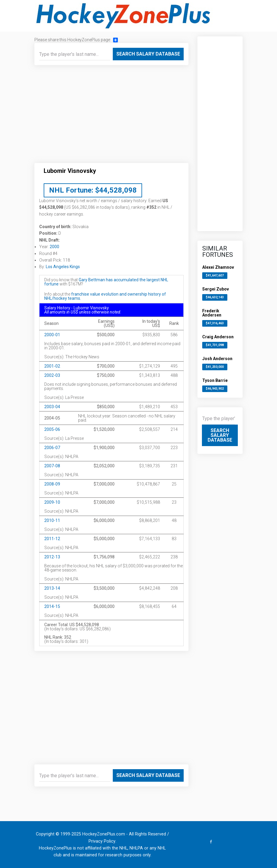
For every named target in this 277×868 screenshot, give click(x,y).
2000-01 (52, 335)
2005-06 (52, 429)
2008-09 (52, 484)
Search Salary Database (148, 54)
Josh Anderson (217, 359)
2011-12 (52, 539)
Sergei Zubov (216, 289)
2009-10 (52, 502)
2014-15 (52, 606)
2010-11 (52, 520)
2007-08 (52, 466)
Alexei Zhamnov (218, 267)
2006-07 (52, 448)
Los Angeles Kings (63, 267)
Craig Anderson (218, 337)
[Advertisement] (111, 116)
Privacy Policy (102, 841)
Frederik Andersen (212, 313)
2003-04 (52, 407)
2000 (54, 247)
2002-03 (52, 375)
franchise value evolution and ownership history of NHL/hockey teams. (105, 296)
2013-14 (52, 588)
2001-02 (52, 366)
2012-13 (52, 557)
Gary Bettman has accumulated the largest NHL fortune (106, 282)
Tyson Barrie (215, 380)
